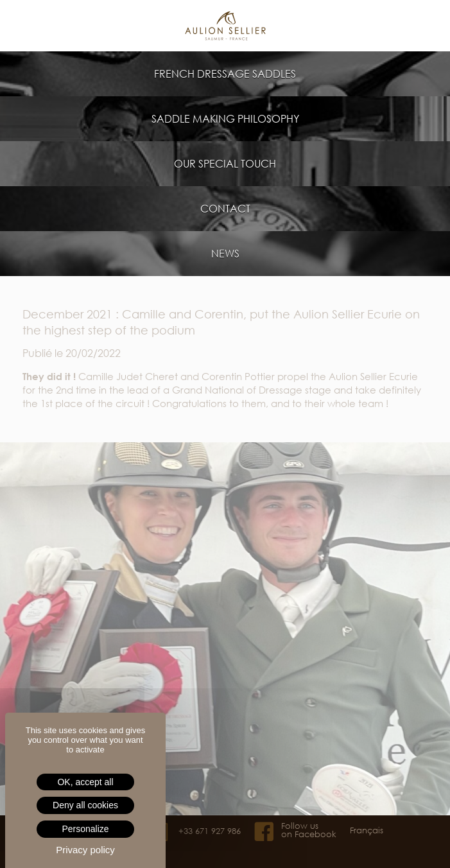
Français (367, 830)
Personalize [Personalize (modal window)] (85, 829)
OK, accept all (85, 782)
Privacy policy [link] (85, 850)
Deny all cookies (85, 805)
